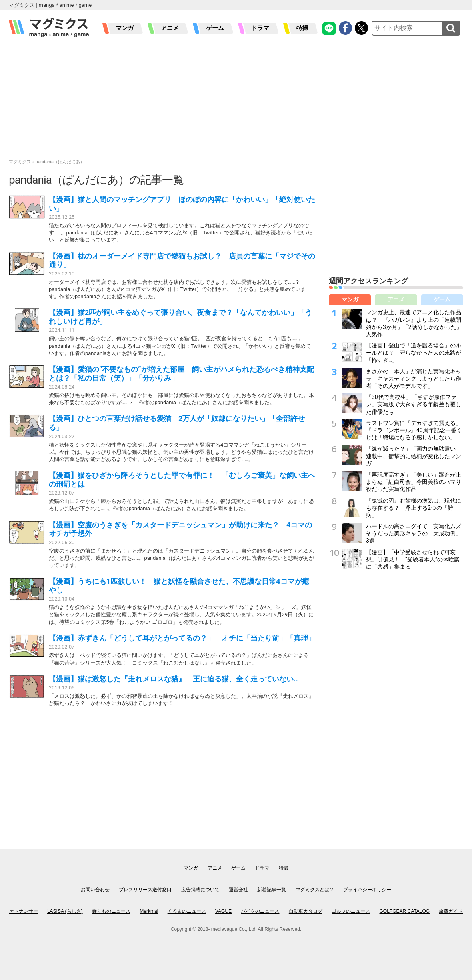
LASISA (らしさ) (65, 911)
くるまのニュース (187, 911)
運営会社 (238, 890)
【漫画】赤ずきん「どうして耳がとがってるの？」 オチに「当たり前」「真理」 (182, 638)
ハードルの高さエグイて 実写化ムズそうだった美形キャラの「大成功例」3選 (414, 533)
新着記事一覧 (272, 890)
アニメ (170, 28)
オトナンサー (24, 911)
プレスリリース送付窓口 (145, 890)
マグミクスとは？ (315, 890)
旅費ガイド (451, 911)
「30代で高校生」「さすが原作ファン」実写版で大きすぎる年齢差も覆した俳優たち (414, 404)
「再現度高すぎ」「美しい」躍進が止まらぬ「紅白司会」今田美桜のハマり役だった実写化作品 (414, 482)
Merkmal (149, 911)
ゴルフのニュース (351, 911)
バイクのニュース (260, 911)
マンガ (125, 28)
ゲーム (215, 28)
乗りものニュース (111, 911)
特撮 (302, 28)
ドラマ (260, 28)
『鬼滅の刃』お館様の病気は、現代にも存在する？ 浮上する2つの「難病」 (414, 508)
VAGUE (223, 911)
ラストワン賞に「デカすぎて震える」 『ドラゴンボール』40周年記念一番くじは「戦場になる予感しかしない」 (416, 430)
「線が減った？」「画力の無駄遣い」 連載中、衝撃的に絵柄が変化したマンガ (416, 456)
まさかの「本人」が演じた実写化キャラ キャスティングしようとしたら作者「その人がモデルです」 (414, 379)
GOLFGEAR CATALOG (405, 911)
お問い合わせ (95, 890)
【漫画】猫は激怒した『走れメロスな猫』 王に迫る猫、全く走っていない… (174, 679)
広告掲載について (200, 890)
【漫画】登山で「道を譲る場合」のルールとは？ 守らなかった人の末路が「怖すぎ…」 (414, 353)
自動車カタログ (306, 911)
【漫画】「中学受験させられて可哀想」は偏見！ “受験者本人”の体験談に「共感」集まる (413, 559)
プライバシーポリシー (367, 890)
